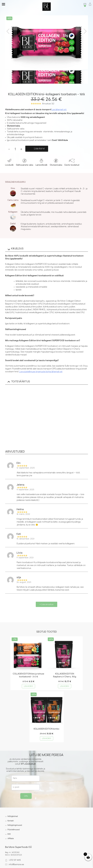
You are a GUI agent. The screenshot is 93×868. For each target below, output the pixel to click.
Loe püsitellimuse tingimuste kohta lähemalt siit (41, 372)
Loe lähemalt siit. (59, 110)
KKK (9, 834)
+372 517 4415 (15, 860)
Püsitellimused (14, 830)
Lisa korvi (39, 149)
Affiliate (11, 839)
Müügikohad (13, 816)
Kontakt (11, 821)
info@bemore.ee (16, 865)
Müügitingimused (15, 825)
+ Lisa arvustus (46, 605)
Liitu (26, 796)
